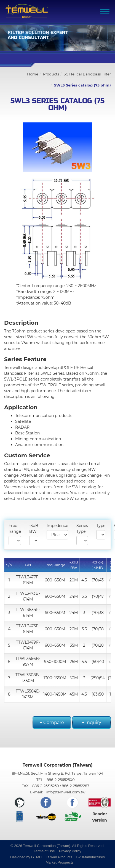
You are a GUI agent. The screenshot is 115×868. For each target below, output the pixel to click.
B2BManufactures (91, 857)
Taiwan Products (59, 857)
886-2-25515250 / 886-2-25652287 (61, 786)
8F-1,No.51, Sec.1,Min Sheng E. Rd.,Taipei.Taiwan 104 (58, 773)
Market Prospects (59, 862)
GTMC (36, 857)
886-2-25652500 (61, 780)
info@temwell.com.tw (65, 792)
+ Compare (52, 723)
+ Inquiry (92, 723)
